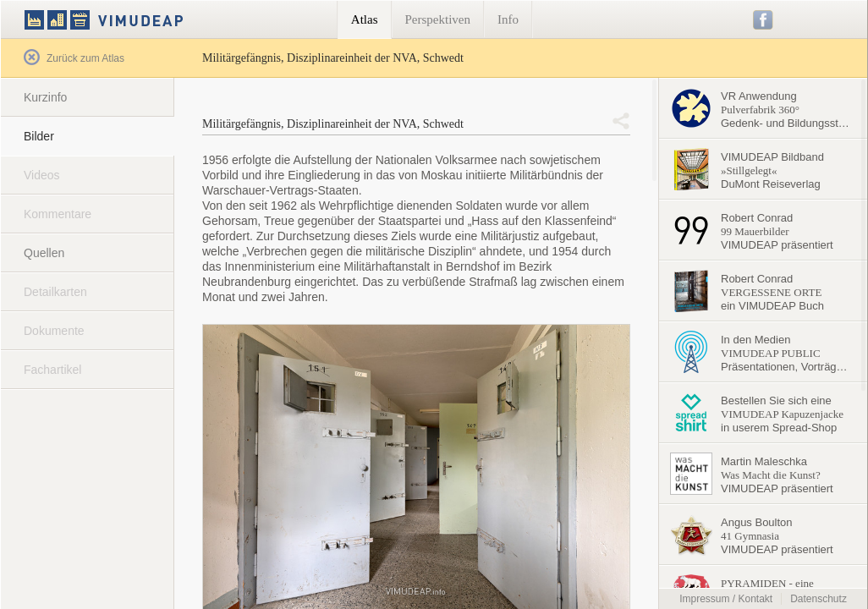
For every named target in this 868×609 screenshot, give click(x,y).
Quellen (44, 253)
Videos (42, 175)
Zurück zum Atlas (74, 58)
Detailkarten (55, 292)
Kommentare (58, 214)
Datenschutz (819, 599)
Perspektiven (438, 19)
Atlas (365, 19)
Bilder (39, 136)
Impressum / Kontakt (726, 599)
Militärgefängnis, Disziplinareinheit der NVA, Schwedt (333, 124)
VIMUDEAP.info (136, 19)
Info (508, 19)
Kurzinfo (45, 97)
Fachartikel (52, 370)
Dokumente (54, 331)
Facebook (764, 20)
